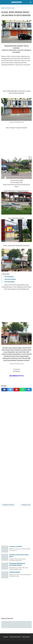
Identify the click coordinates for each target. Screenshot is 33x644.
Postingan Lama (26, 505)
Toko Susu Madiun (9, 282)
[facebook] (4, 390)
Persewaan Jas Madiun (16, 546)
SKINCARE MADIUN (15, 572)
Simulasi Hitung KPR (15, 637)
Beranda (6, 637)
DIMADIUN (17, 2)
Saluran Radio (26, 637)
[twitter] (10, 390)
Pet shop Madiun (9, 277)
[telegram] (29, 390)
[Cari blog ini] (31, 2)
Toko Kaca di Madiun (10, 279)
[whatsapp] (23, 390)
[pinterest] (16, 390)
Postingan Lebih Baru (8, 505)
